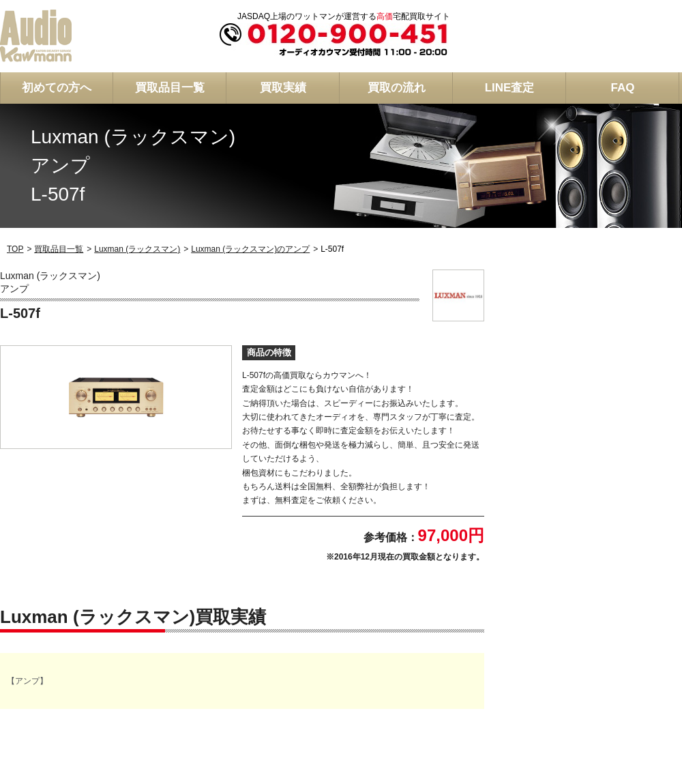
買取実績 (283, 88)
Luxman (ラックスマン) (137, 249)
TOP (15, 249)
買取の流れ (397, 88)
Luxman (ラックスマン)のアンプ (250, 249)
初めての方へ (57, 88)
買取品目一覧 (170, 88)
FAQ (623, 88)
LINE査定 (510, 88)
